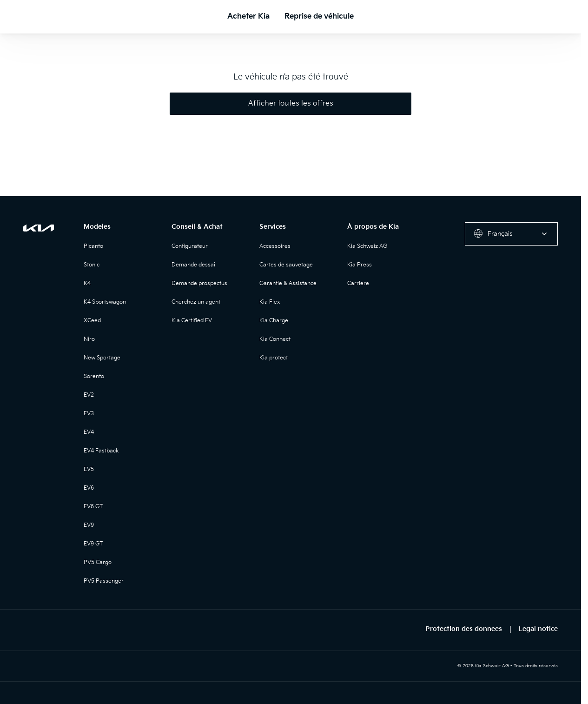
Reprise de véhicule (319, 17)
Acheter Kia (248, 17)
